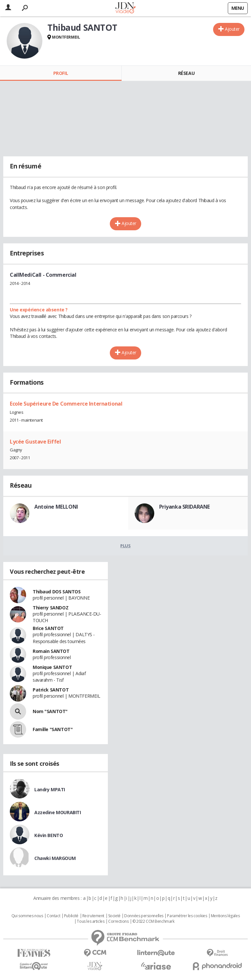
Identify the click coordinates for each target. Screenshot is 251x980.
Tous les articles (91, 921)
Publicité (71, 916)
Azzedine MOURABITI (58, 812)
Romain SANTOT (51, 651)
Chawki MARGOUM (55, 858)
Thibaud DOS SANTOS (57, 592)
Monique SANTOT (52, 667)
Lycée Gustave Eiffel (35, 442)
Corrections (118, 921)
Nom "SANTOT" (50, 711)
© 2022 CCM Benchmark (153, 921)
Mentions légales (225, 916)
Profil (61, 73)
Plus (125, 546)
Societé (114, 916)
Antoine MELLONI (56, 507)
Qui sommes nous (27, 916)
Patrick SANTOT (51, 690)
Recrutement (93, 916)
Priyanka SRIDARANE (184, 507)
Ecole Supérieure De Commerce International (66, 404)
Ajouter (232, 29)
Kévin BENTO (49, 835)
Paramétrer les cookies (187, 916)
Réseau (186, 73)
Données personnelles (144, 916)
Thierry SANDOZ (50, 608)
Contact (53, 916)
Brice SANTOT (48, 628)
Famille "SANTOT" (53, 729)
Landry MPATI (50, 789)
